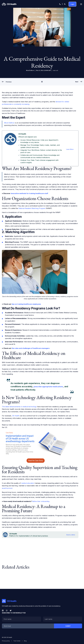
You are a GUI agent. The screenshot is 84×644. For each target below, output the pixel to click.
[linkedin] (3, 611)
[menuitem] (6, 641)
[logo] (9, 601)
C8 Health (16, 416)
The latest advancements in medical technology (19, 407)
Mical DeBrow (30, 70)
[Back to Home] (9, 4)
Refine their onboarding (41, 501)
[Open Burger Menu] (81, 4)
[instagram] (7, 611)
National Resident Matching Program (32, 208)
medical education (28, 483)
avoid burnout (7, 488)
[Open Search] (65, 4)
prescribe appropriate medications (48, 387)
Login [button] (72, 4)
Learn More (70, 149)
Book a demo (71, 535)
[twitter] (10, 611)
